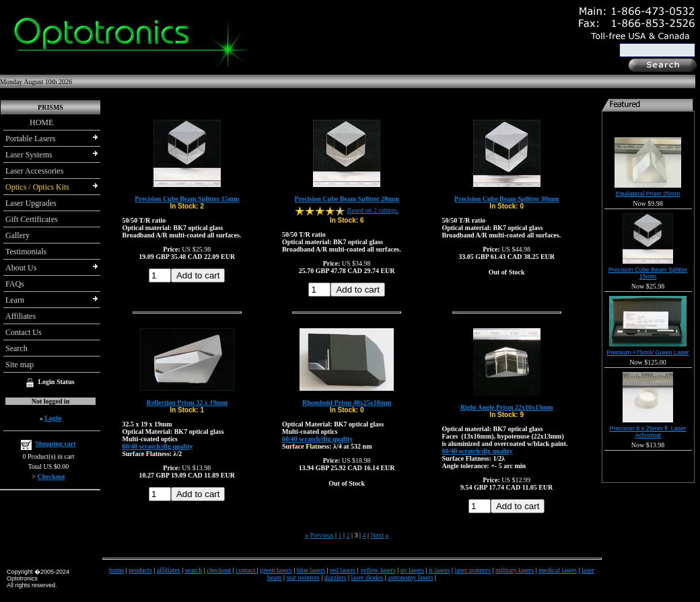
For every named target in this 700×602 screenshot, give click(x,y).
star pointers (303, 577)
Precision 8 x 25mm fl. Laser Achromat (648, 432)
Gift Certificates (32, 219)
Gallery (17, 235)
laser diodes (367, 577)
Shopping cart (55, 444)
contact (246, 570)
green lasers (276, 570)
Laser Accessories (34, 171)
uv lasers (412, 570)
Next (377, 535)
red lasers (343, 570)
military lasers (515, 570)
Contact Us (24, 332)
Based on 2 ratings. (373, 210)
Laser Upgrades (31, 203)
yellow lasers (378, 570)
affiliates (169, 570)
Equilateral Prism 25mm (648, 194)
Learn (15, 300)
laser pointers (473, 570)
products (140, 570)
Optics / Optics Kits (37, 187)
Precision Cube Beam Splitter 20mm (347, 199)
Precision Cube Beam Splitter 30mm (506, 199)
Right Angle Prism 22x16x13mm (507, 407)
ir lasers (439, 570)
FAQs (15, 284)
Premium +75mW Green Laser (647, 352)
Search (16, 348)
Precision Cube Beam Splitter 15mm (187, 199)
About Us (21, 268)
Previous (321, 535)
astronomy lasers (411, 577)
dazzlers (336, 577)
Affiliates (21, 316)
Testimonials (26, 252)
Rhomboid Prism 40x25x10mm (347, 403)
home (116, 570)
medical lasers (558, 570)
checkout (219, 570)
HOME (29, 122)
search (194, 570)
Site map (20, 365)
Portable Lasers (30, 139)
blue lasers (311, 570)
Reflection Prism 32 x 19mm (187, 403)
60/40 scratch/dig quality (158, 446)
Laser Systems (29, 155)
